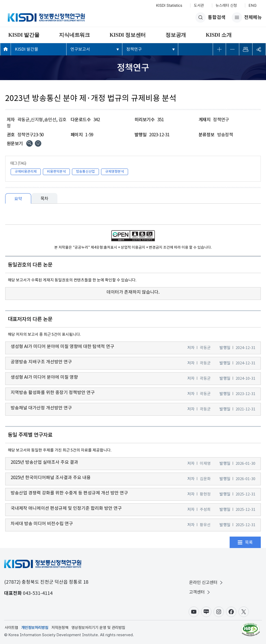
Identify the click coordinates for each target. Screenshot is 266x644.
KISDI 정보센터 (128, 35)
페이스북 (231, 612)
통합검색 (210, 17)
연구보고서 (80, 49)
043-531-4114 (38, 593)
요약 (18, 199)
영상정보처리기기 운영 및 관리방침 (98, 628)
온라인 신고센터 (206, 582)
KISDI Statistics (169, 5)
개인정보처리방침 (35, 628)
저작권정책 (60, 628)
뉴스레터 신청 (226, 5)
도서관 (199, 5)
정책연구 (134, 49)
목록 (249, 542)
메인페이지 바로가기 (6, 49)
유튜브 (194, 612)
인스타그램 (219, 612)
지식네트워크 (74, 35)
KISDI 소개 (219, 35)
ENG (253, 5)
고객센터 (200, 592)
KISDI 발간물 (24, 35)
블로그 (206, 612)
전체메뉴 (247, 17)
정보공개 (176, 35)
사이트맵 (11, 628)
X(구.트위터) (244, 612)
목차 (44, 198)
